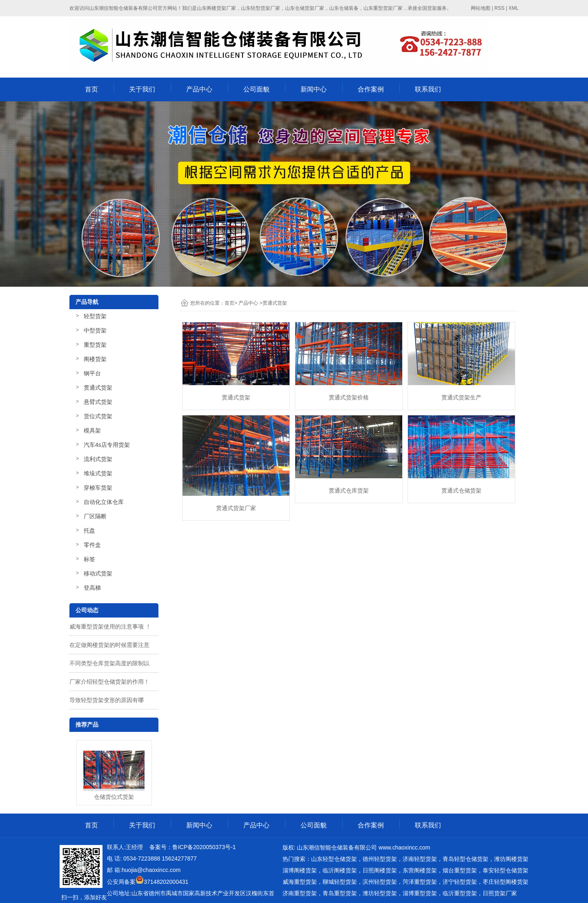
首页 (91, 89)
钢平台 (92, 373)
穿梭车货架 (98, 488)
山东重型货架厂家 (383, 8)
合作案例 (371, 89)
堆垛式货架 (98, 473)
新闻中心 (314, 89)
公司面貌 (256, 89)
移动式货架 (98, 573)
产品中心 (199, 89)
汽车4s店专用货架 (107, 445)
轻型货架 (95, 316)
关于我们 (142, 89)
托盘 (89, 531)
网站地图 (481, 8)
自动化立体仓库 (104, 502)
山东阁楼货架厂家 (216, 8)
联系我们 (428, 89)
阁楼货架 (95, 359)
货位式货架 (98, 416)
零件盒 (92, 545)
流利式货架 (98, 459)
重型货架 (95, 345)
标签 (89, 559)
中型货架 (95, 330)
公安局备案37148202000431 (148, 882)
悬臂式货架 (98, 402)
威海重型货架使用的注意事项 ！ (110, 627)
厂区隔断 (95, 516)
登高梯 (92, 588)
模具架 (92, 430)
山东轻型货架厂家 (261, 8)
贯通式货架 (98, 388)
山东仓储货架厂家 (305, 8)
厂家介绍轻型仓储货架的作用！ (109, 682)
